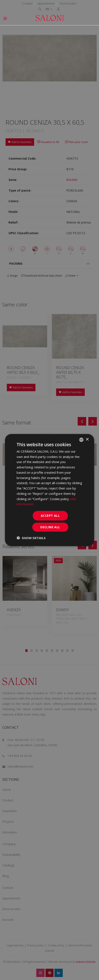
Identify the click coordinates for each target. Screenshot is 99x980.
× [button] (87, 439)
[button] (31, 538)
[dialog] (49, 490)
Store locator (68, 3)
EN (48, 9)
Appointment (46, 3)
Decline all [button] (50, 527)
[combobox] (81, 440)
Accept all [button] (50, 516)
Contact (27, 3)
